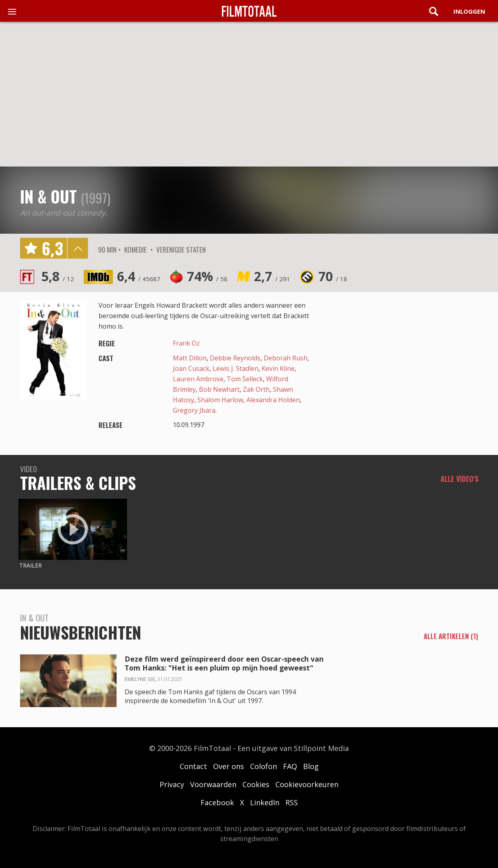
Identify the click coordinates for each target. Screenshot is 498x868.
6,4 (139, 276)
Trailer (31, 565)
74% (207, 276)
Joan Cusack (191, 368)
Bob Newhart (219, 389)
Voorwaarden (213, 784)
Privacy (172, 784)
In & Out (48, 196)
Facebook (217, 802)
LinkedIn (265, 802)
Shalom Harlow (220, 400)
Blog (311, 766)
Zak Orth (256, 389)
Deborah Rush (286, 358)
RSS (292, 802)
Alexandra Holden (273, 400)
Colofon (263, 766)
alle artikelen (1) (451, 636)
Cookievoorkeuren (307, 784)
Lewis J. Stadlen (236, 368)
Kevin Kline (278, 368)
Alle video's (459, 479)
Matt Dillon (190, 358)
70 (333, 276)
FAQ (290, 766)
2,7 (272, 276)
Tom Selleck (245, 379)
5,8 (58, 276)
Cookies (256, 784)
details (78, 248)
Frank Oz (186, 343)
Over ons (229, 766)
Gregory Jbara (194, 410)
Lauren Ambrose (198, 379)
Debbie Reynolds (235, 358)
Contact (193, 766)
